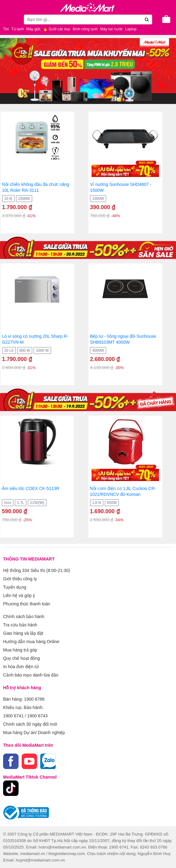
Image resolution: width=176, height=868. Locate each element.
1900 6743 (37, 716)
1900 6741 (13, 716)
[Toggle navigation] (8, 19)
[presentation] (5, 172)
